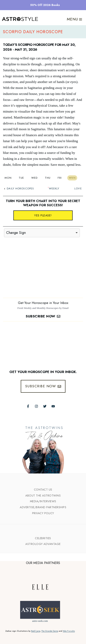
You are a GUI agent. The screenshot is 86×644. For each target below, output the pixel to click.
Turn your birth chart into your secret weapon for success (43, 203)
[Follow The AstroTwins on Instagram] (36, 406)
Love (78, 188)
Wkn (72, 178)
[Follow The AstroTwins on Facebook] (28, 406)
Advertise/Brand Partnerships (43, 507)
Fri (60, 178)
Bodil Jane (36, 631)
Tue (21, 178)
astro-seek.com (40, 621)
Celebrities (43, 538)
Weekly (54, 188)
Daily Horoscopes (19, 188)
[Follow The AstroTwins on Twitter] (45, 406)
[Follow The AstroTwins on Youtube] (53, 406)
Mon (8, 178)
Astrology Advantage (43, 544)
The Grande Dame (50, 631)
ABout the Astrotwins (43, 496)
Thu (48, 178)
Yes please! (43, 215)
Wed (35, 178)
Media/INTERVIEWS (43, 501)
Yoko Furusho (69, 631)
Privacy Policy (43, 513)
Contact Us (43, 490)
